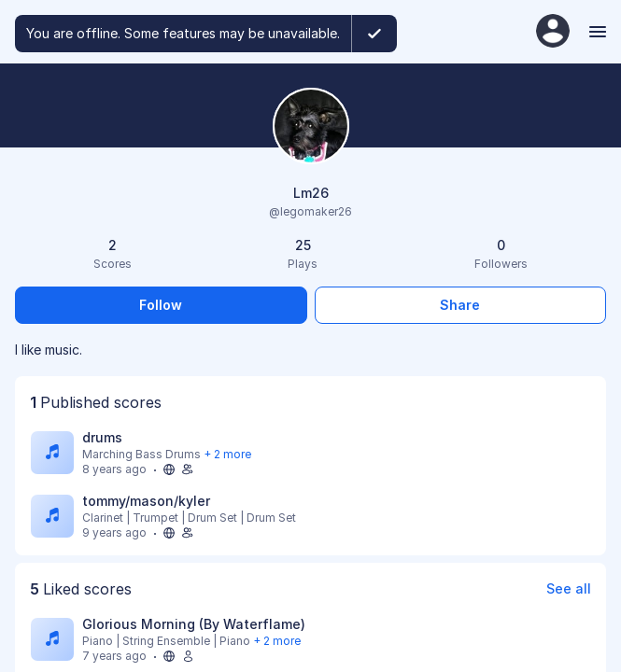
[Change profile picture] (311, 127)
